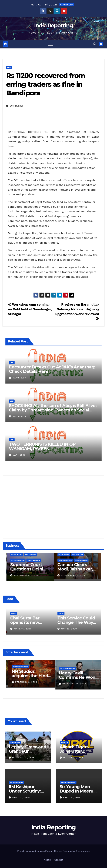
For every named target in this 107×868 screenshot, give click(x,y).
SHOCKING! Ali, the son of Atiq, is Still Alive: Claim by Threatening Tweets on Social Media (53, 410)
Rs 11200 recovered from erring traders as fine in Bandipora (46, 84)
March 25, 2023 (23, 682)
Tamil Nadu (63, 555)
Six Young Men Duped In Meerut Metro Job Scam (77, 791)
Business (15, 560)
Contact (59, 860)
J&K (9, 67)
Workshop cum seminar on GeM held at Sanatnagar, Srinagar (30, 309)
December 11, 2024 (25, 575)
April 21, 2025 (21, 797)
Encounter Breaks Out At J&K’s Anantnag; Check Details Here (52, 369)
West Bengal (81, 560)
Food (13, 613)
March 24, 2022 (23, 629)
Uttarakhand (65, 560)
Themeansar (82, 851)
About (47, 860)
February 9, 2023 (71, 682)
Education (15, 742)
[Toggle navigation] (51, 44)
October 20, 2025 (23, 758)
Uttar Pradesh (68, 782)
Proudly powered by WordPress (35, 851)
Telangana (77, 555)
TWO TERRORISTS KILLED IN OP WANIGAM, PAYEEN (42, 446)
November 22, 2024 (73, 575)
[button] (95, 44)
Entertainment (18, 667)
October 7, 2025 (73, 758)
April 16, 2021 (69, 629)
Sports (64, 742)
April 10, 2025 (72, 797)
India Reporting (54, 26)
